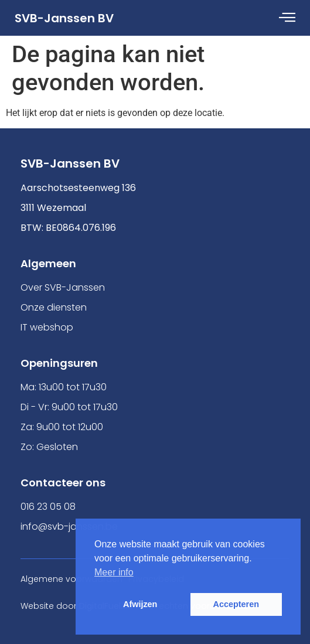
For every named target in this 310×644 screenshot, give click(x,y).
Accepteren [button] (236, 604)
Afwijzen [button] (140, 604)
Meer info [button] (114, 572)
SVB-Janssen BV (64, 18)
